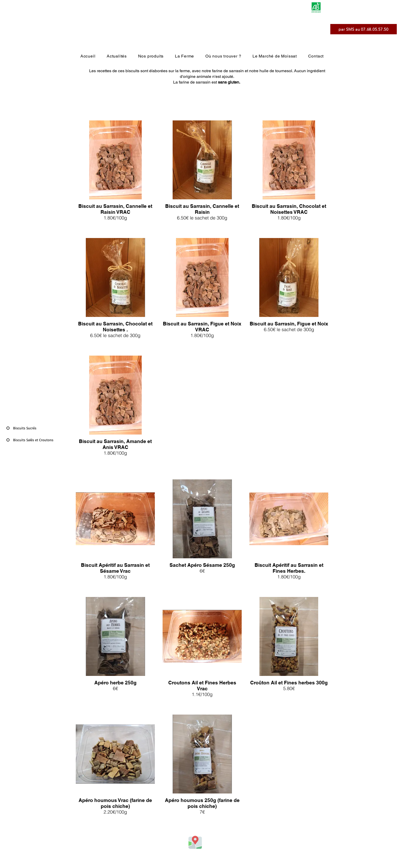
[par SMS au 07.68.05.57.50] (364, 29)
